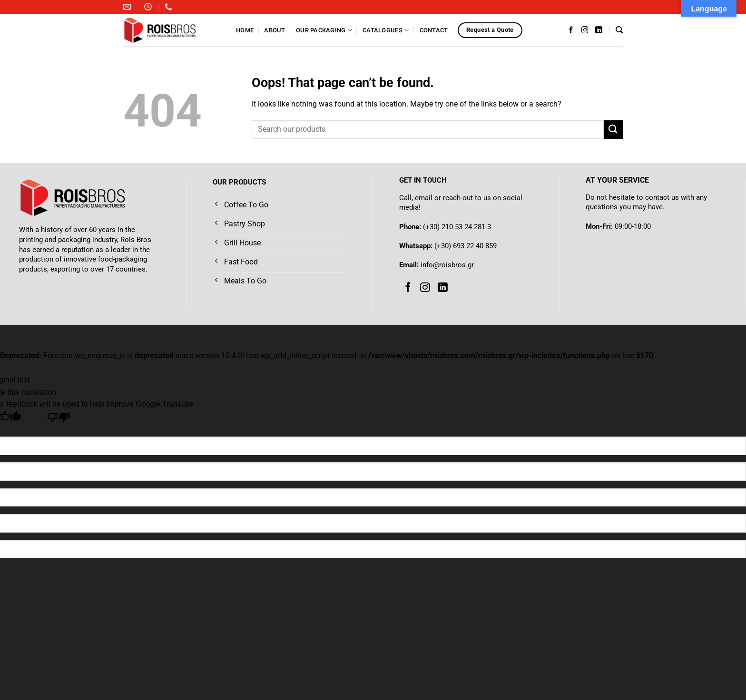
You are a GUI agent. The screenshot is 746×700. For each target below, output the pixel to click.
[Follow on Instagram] (585, 30)
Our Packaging (324, 30)
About (275, 30)
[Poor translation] (59, 420)
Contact (434, 30)
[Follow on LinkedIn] (599, 30)
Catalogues (386, 30)
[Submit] (613, 130)
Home (245, 30)
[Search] (619, 30)
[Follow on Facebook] (571, 30)
